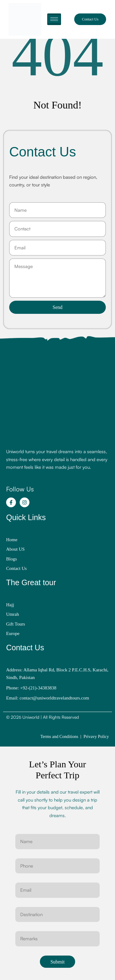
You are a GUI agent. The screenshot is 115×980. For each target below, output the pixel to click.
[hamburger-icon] (54, 19)
